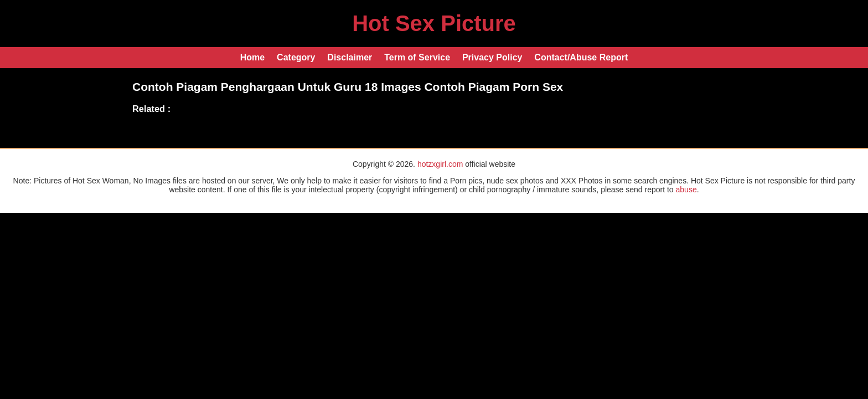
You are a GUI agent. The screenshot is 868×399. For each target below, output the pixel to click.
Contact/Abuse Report (581, 57)
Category (296, 57)
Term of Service (417, 57)
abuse (686, 190)
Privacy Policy (492, 57)
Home (252, 57)
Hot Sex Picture (434, 23)
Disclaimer (350, 57)
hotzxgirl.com (440, 164)
